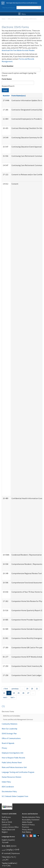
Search (39, 8)
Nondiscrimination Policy (31, 817)
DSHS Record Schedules (12, 716)
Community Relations (10, 724)
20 (32, 689)
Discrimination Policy (9, 791)
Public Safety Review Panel (12, 763)
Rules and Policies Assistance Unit (14, 767)
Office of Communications (11, 738)
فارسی (5, 859)
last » (13, 697)
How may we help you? (9, 8)
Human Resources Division (11, 777)
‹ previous (15, 689)
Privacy (4, 748)
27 (28, 693)
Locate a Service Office (10, 827)
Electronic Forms (8, 711)
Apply (5, 90)
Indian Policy (6, 782)
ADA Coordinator (8, 787)
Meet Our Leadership (10, 729)
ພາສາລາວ (12, 863)
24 (14, 693)
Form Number (8, 66)
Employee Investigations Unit (13, 753)
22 (4, 693)
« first (6, 689)
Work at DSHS (7, 822)
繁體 (8, 846)
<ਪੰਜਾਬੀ (17, 850)
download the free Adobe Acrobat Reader (18, 50)
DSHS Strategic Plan (9, 734)
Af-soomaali (6, 853)
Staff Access (6, 817)
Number (6, 96)
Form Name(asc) (19, 96)
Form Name (7, 79)
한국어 (14, 846)
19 (27, 689)
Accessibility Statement (31, 820)
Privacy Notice (27, 830)
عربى (4, 850)
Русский (5, 842)
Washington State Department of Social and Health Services (22, 3)
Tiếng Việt (5, 857)
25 (19, 693)
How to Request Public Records (13, 758)
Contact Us (6, 825)
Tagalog (5, 863)
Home (4, 19)
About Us (5, 820)
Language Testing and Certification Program (18, 772)
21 (37, 689)
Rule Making (26, 832)
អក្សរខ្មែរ (10, 850)
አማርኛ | (13, 857)
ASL (9, 866)
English (5, 840)
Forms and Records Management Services (18, 719)
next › (5, 697)
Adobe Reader (27, 822)
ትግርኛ (4, 866)
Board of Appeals (8, 743)
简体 (4, 846)
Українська (16, 853)
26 (23, 693)
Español (11, 840)
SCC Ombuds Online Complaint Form (15, 796)
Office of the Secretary (14, 19)
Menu (22, 14)
